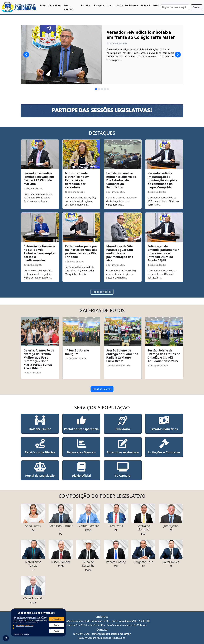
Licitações (99, 5)
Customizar (57, 619)
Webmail (146, 5)
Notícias (86, 5)
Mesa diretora (69, 7)
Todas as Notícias (102, 292)
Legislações (132, 5)
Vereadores (55, 5)
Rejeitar (57, 625)
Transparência (115, 5)
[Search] (175, 7)
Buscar (197, 7)
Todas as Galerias (102, 389)
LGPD (156, 5)
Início (43, 5)
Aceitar (57, 631)
